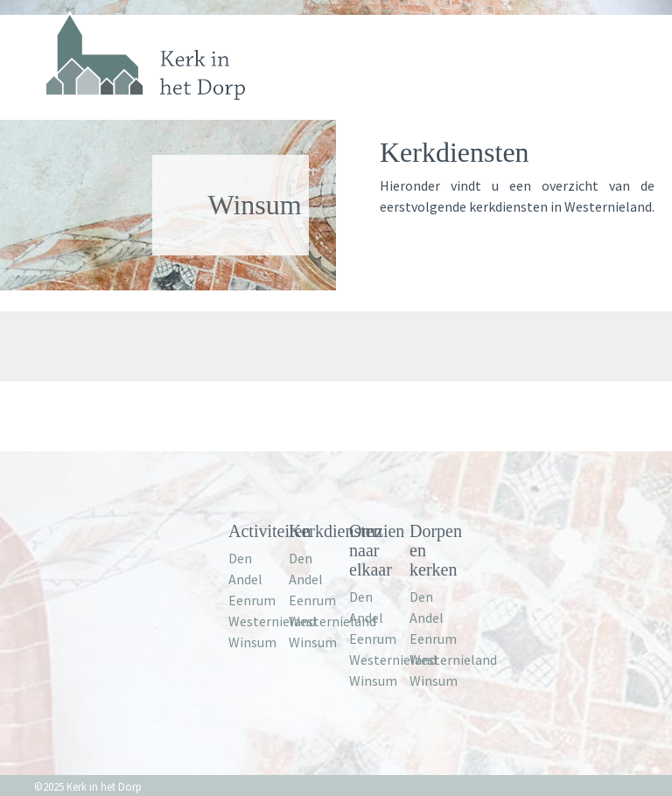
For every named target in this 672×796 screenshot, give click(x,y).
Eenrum (252, 600)
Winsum (252, 642)
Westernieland (272, 621)
